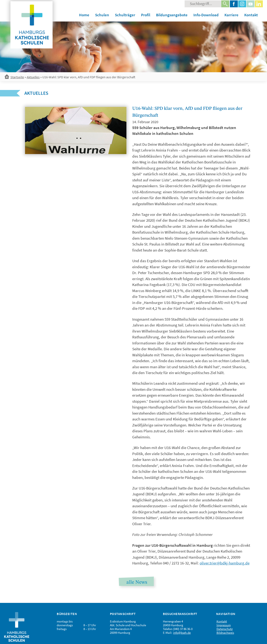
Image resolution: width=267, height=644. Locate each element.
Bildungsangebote (172, 15)
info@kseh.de (182, 633)
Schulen (102, 15)
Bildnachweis (225, 633)
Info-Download (206, 15)
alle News (137, 582)
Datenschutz (225, 629)
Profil (146, 15)
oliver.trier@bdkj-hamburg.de (225, 563)
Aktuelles (33, 77)
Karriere (231, 15)
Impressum (224, 625)
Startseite (17, 77)
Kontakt (251, 15)
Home (84, 15)
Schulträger (125, 15)
